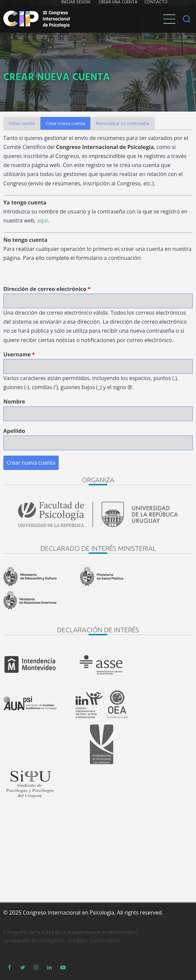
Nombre (14, 401)
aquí (42, 220)
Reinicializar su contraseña (122, 123)
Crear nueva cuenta (68, 125)
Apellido (14, 431)
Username (17, 354)
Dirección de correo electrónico (45, 289)
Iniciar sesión (22, 123)
